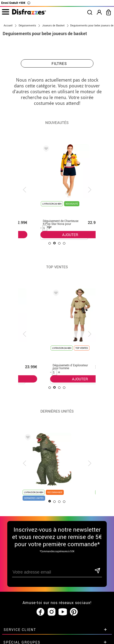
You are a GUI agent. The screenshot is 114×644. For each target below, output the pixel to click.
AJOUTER (53, 235)
